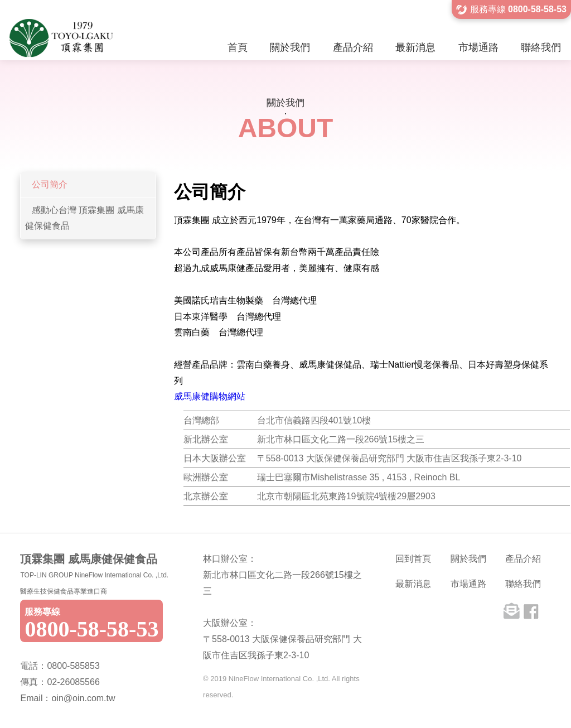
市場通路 (478, 47)
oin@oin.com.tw (83, 698)
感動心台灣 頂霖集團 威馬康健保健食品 (84, 218)
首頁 (238, 47)
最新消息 (415, 47)
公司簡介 (50, 184)
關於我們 (290, 47)
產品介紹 (353, 47)
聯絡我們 (541, 47)
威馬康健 (192, 396)
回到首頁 (413, 559)
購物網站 (228, 396)
